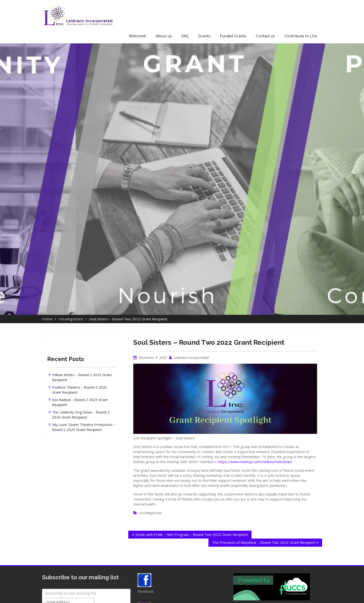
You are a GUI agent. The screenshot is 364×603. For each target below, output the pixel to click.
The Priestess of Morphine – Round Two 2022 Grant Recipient (264, 542)
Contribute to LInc (301, 36)
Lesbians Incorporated (191, 357)
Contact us (265, 36)
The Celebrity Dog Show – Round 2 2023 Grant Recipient (81, 415)
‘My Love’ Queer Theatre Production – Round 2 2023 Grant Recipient (84, 427)
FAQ (185, 36)
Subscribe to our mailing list (70, 593)
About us (164, 36)
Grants (204, 36)
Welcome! (137, 36)
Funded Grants (233, 36)
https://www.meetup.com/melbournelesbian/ (255, 462)
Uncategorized (150, 513)
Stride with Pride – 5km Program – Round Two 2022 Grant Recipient (192, 534)
